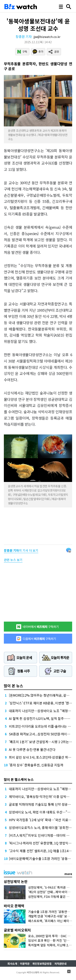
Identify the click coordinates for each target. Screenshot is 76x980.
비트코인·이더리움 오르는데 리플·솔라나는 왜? (41, 726)
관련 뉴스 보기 (13, 560)
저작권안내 (60, 964)
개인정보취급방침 (42, 964)
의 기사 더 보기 (21, 550)
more (68, 874)
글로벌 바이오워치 (17, 930)
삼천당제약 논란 (16, 881)
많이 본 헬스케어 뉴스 (19, 779)
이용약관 (25, 964)
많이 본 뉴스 (13, 686)
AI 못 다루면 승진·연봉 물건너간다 (32, 749)
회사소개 (12, 964)
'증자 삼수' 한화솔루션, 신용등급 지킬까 (36, 765)
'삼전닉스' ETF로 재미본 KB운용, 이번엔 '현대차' (42, 703)
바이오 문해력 (14, 906)
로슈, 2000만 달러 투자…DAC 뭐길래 (52, 936)
